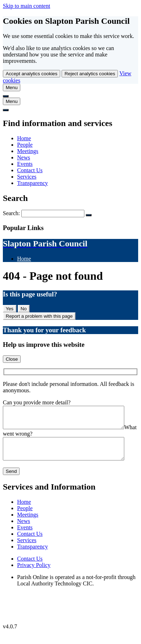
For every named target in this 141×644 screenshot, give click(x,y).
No (24, 309)
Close (12, 359)
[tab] (12, 88)
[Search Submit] (89, 215)
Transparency (33, 183)
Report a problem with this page (39, 316)
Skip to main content (27, 6)
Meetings (28, 151)
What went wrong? (25, 438)
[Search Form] (53, 214)
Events (25, 164)
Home (24, 138)
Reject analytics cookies (90, 74)
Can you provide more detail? (37, 402)
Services (27, 177)
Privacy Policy (34, 574)
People (25, 145)
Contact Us (30, 170)
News (23, 157)
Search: (12, 213)
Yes (10, 309)
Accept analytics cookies (32, 74)
